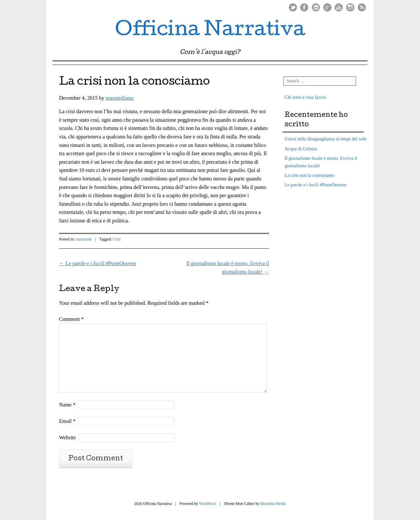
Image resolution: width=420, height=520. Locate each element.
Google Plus (327, 7)
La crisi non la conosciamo (310, 175)
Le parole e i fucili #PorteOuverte (98, 263)
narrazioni (84, 239)
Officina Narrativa (210, 31)
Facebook (304, 7)
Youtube (339, 7)
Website (67, 437)
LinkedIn (316, 7)
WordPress (208, 504)
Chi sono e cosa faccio (305, 97)
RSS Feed (362, 7)
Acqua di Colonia (301, 149)
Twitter (293, 7)
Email (67, 421)
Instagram (350, 7)
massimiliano (120, 98)
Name (67, 405)
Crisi (117, 239)
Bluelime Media (273, 504)
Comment (71, 319)
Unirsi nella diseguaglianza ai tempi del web (326, 139)
